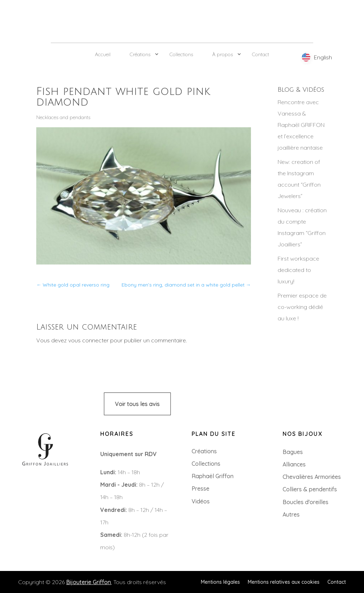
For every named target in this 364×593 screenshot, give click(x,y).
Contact (261, 54)
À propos (223, 54)
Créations (140, 54)
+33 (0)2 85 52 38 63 (36, 482)
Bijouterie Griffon (89, 582)
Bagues (293, 452)
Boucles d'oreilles (306, 502)
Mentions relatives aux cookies (284, 582)
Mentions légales (220, 582)
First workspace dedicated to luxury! (298, 270)
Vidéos (201, 501)
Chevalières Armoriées (312, 477)
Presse (200, 488)
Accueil (103, 54)
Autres (291, 514)
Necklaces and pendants (63, 117)
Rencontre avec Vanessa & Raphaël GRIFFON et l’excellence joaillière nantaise (301, 125)
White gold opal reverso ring (73, 285)
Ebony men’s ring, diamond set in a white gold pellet (186, 285)
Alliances (294, 464)
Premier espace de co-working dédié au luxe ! (302, 307)
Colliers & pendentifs (310, 489)
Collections (181, 54)
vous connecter (89, 340)
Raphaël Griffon (213, 476)
